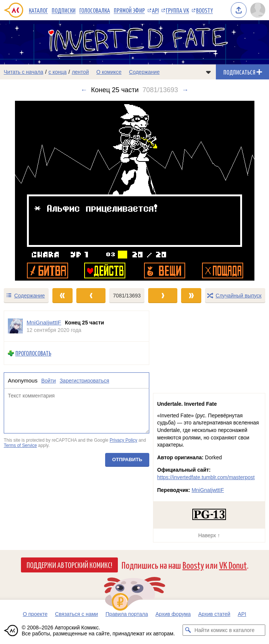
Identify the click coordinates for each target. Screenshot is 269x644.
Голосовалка (95, 10)
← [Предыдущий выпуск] (84, 90)
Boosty (204, 10)
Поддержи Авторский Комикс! (69, 565)
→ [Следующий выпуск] (185, 90)
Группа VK (177, 10)
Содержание (144, 72)
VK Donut (233, 565)
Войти (48, 381)
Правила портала (127, 614)
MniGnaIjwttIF (208, 490)
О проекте (35, 614)
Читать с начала (24, 72)
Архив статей (214, 614)
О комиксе (109, 72)
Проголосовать (33, 353)
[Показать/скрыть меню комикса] (208, 72)
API (155, 10)
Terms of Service (20, 445)
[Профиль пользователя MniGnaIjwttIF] (15, 326)
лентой (80, 72)
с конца (58, 72)
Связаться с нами (77, 614)
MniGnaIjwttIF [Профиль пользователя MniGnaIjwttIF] (44, 322)
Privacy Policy (123, 440)
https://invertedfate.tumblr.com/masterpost (206, 477)
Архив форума (173, 614)
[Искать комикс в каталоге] (188, 630)
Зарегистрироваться (84, 381)
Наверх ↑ (209, 535)
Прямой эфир (129, 10)
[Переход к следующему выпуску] (134, 191)
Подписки (64, 10)
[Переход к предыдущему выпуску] (34, 191)
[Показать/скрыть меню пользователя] (258, 10)
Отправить (127, 459)
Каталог (38, 10)
